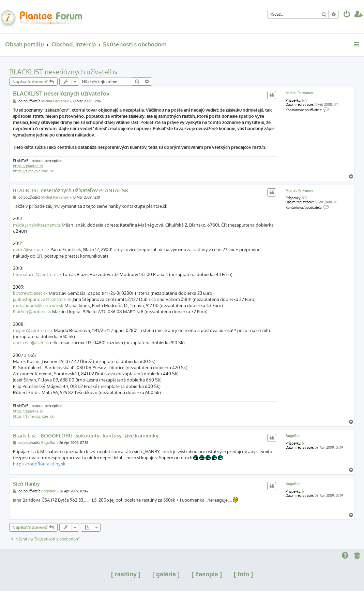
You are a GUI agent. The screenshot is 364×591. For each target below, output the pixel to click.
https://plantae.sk (28, 166)
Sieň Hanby (26, 484)
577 (305, 100)
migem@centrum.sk (33, 330)
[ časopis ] (207, 574)
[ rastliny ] (126, 574)
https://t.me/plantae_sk (33, 171)
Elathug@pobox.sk (32, 312)
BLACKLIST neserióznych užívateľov (63, 72)
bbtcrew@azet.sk (30, 293)
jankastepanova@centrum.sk (42, 299)
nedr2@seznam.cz (31, 249)
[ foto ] (243, 574)
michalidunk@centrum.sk (38, 305)
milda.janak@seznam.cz (37, 225)
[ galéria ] (166, 574)
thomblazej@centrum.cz (37, 274)
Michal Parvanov (299, 93)
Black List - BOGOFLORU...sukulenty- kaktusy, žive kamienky (86, 436)
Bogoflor (293, 436)
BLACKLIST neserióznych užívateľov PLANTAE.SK (71, 190)
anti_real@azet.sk (31, 343)
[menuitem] (347, 15)
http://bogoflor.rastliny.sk (39, 464)
